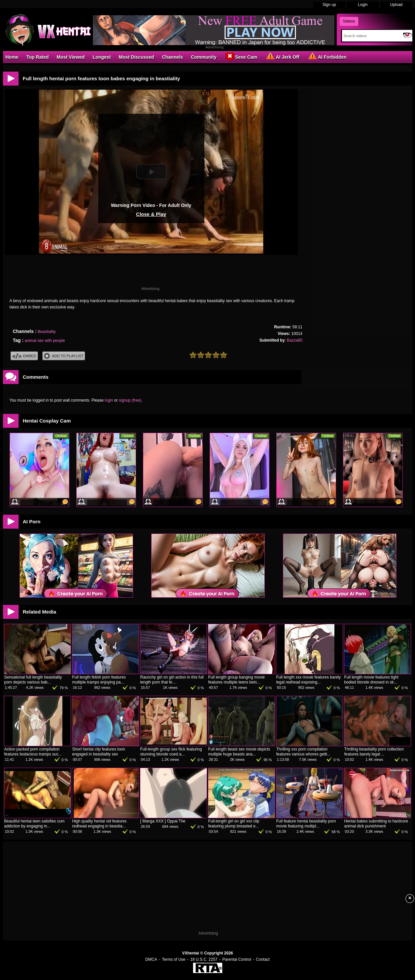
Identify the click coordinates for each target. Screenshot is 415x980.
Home (12, 57)
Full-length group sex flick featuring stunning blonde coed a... (171, 752)
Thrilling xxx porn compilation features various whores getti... (303, 752)
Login (363, 5)
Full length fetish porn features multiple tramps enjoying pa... (99, 680)
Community (204, 57)
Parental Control (237, 959)
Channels (172, 57)
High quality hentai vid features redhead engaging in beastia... (100, 824)
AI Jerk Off (282, 57)
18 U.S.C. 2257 (204, 959)
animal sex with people (45, 341)
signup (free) (130, 400)
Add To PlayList (64, 356)
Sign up (329, 5)
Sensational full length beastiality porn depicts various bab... (33, 680)
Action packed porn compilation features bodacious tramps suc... (33, 752)
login (109, 400)
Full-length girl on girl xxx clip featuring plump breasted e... (234, 824)
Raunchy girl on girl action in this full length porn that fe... (172, 680)
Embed (24, 356)
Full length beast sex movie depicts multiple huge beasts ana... (239, 752)
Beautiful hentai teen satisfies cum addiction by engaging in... (35, 824)
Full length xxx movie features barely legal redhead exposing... (309, 680)
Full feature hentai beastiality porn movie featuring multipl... (306, 824)
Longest (102, 57)
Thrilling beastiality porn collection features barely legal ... (374, 752)
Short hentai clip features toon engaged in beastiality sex (99, 752)
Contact (263, 959)
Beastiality (47, 332)
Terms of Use (174, 959)
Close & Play (151, 214)
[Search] (371, 36)
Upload (396, 5)
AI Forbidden (327, 57)
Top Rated (37, 57)
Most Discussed (137, 57)
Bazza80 (295, 340)
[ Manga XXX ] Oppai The (163, 821)
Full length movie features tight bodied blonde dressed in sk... (371, 680)
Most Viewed (71, 57)
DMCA (151, 959)
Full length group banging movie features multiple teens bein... (237, 680)
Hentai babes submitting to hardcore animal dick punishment (376, 824)
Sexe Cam (241, 57)
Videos (349, 21)
